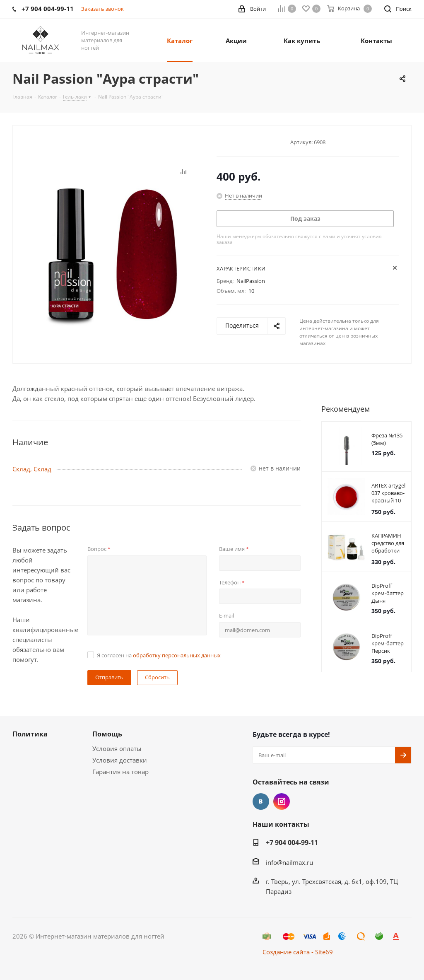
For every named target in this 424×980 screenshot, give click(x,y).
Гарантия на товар (120, 772)
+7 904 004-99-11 (292, 842)
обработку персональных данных (177, 655)
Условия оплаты (117, 748)
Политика (30, 734)
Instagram (282, 801)
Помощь (107, 734)
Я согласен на (159, 655)
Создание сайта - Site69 (298, 952)
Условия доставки (120, 760)
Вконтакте (261, 801)
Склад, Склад (32, 469)
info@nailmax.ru (289, 862)
